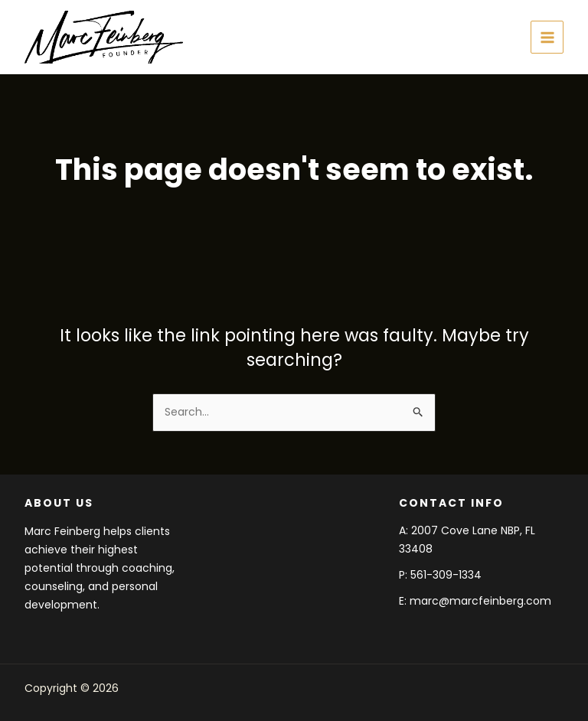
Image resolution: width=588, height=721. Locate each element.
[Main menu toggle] (547, 37)
